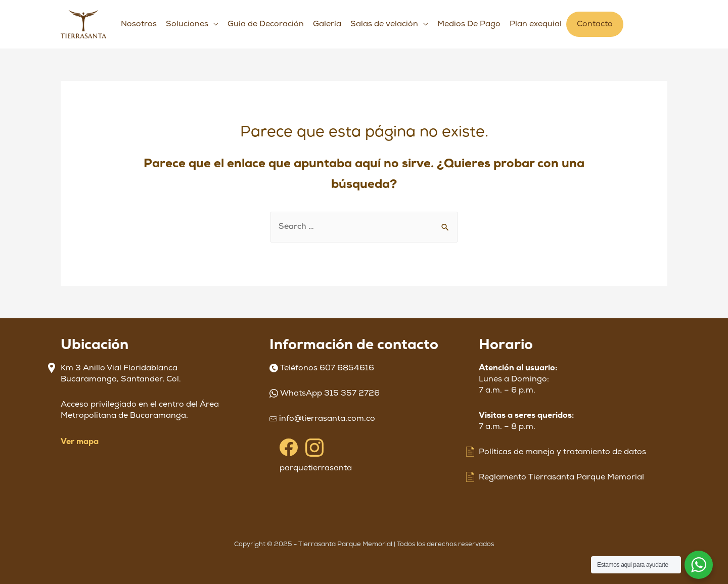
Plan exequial (536, 24)
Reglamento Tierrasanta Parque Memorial (561, 477)
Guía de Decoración (266, 24)
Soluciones (187, 24)
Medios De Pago (469, 24)
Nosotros (139, 24)
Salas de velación (384, 24)
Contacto (595, 24)
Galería (327, 24)
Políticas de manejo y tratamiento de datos (562, 452)
